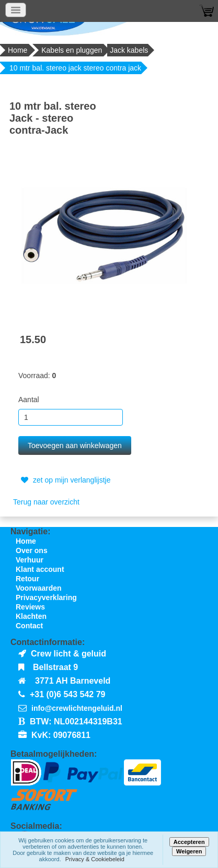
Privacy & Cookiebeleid (95, 859)
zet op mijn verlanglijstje (65, 480)
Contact (29, 626)
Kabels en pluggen (72, 50)
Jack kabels (129, 50)
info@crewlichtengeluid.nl (77, 708)
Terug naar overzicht (46, 502)
